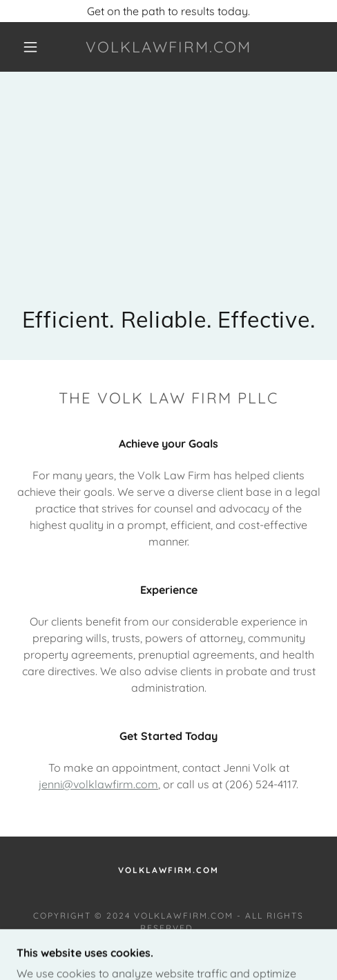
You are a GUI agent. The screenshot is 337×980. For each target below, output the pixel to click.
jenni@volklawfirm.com (98, 784)
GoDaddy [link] (156, 946)
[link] (168, 47)
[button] (32, 47)
